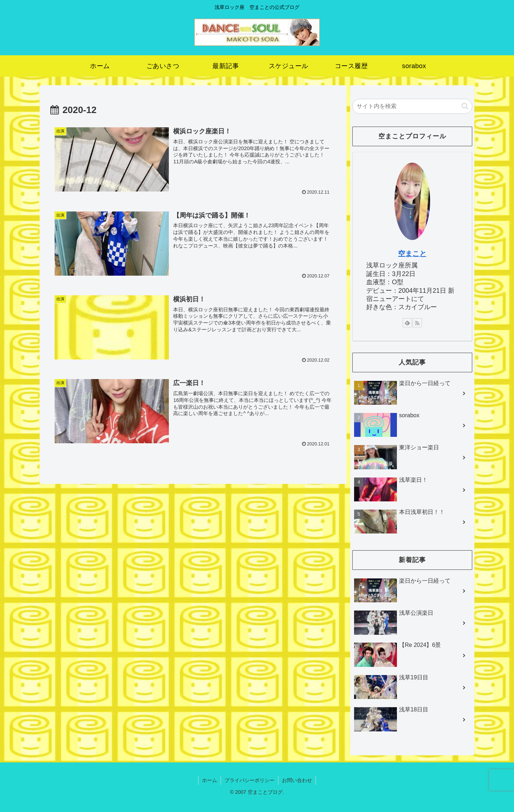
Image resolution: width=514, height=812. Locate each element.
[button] (465, 106)
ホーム (210, 780)
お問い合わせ (297, 780)
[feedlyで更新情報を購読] (407, 323)
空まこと (412, 254)
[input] (412, 106)
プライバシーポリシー (250, 780)
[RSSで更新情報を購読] (417, 323)
